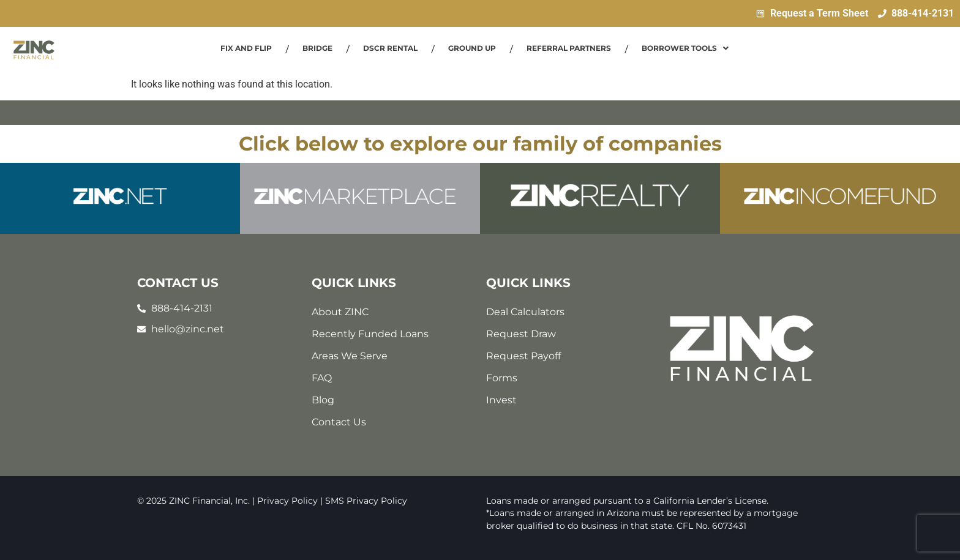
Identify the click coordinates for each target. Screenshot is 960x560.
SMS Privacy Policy (366, 501)
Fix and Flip (246, 48)
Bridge (317, 48)
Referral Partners (569, 48)
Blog (323, 400)
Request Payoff (523, 356)
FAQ (322, 378)
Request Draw (521, 334)
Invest (501, 400)
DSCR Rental (390, 48)
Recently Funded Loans (370, 334)
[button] (685, 48)
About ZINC (340, 312)
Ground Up (472, 48)
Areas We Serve (350, 356)
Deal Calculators (525, 312)
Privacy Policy (287, 501)
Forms (502, 378)
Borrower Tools (685, 48)
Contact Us (339, 422)
